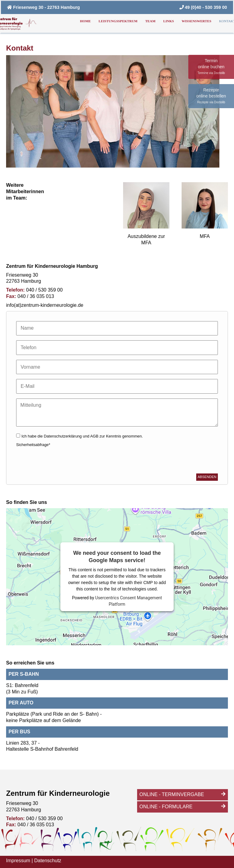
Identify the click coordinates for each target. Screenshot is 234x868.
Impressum (18, 861)
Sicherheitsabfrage (33, 445)
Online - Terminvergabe (172, 794)
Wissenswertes (196, 21)
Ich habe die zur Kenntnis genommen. (82, 436)
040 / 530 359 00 (44, 290)
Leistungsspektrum (118, 21)
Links (169, 21)
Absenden (207, 477)
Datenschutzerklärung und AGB (72, 436)
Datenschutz (48, 861)
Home (85, 21)
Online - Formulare (166, 807)
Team (151, 21)
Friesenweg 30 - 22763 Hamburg (43, 7)
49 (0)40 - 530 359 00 (203, 7)
